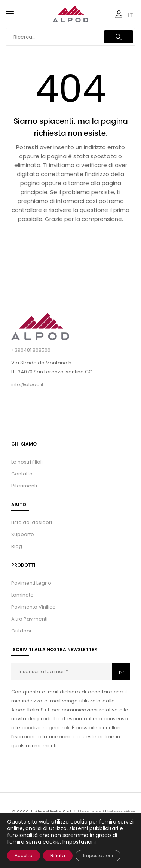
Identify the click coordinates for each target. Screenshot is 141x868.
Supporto (23, 534)
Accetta (24, 855)
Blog (17, 546)
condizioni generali (45, 728)
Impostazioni (79, 842)
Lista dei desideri (32, 522)
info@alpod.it (27, 384)
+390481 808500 (31, 350)
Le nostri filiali (27, 462)
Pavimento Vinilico (33, 607)
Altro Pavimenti (29, 619)
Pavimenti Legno (31, 583)
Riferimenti (24, 486)
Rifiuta (58, 855)
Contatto (22, 474)
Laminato (22, 595)
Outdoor (22, 631)
